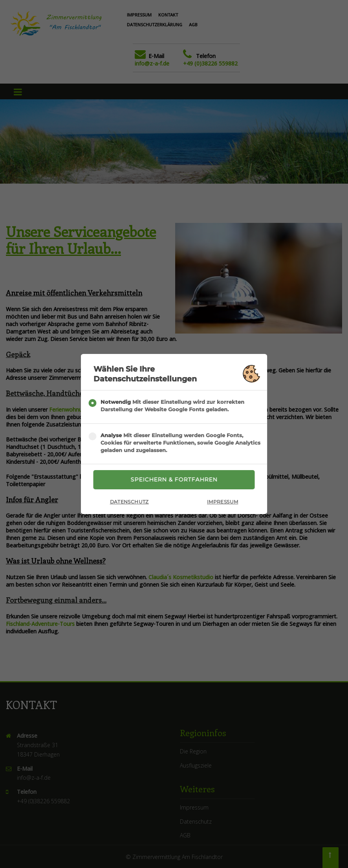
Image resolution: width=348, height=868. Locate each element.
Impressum (223, 502)
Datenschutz (129, 502)
